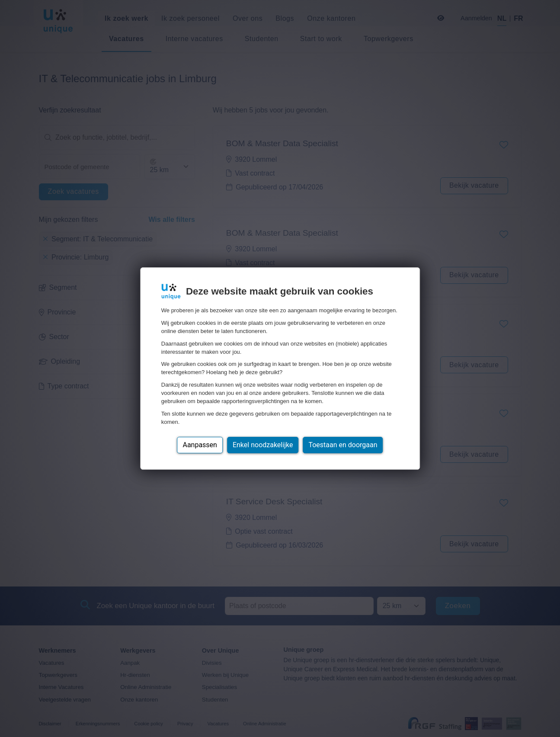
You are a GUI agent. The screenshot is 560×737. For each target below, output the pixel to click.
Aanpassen (200, 445)
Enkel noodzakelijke (263, 445)
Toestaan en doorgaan (343, 445)
